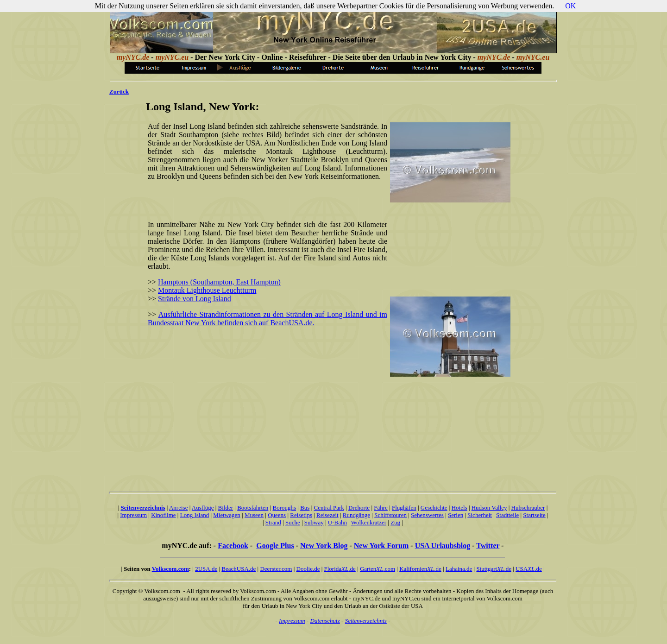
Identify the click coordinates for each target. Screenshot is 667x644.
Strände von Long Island (195, 299)
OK (570, 6)
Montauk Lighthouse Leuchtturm (207, 290)
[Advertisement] (266, 202)
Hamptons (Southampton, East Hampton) (219, 282)
